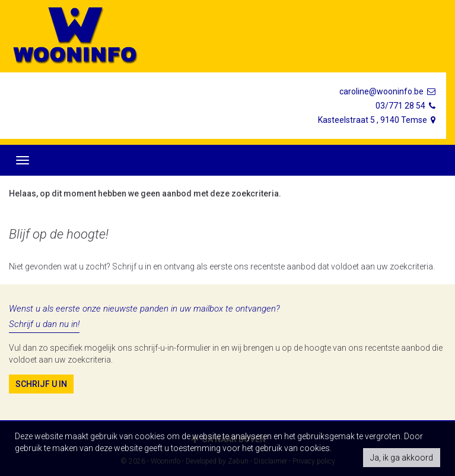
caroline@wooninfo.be (388, 91)
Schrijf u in (41, 384)
